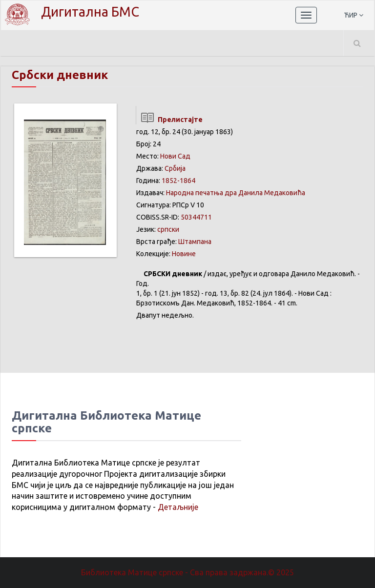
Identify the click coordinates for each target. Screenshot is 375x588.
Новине (184, 254)
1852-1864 (178, 181)
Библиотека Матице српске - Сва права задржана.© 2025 (187, 572)
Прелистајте (169, 120)
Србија (175, 168)
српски (168, 229)
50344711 (196, 217)
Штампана (195, 242)
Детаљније (178, 507)
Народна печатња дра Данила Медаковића (236, 193)
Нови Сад (175, 156)
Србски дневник (60, 75)
